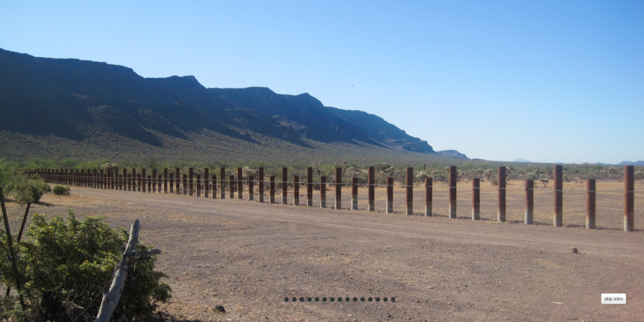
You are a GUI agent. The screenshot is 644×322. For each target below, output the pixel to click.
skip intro (614, 299)
